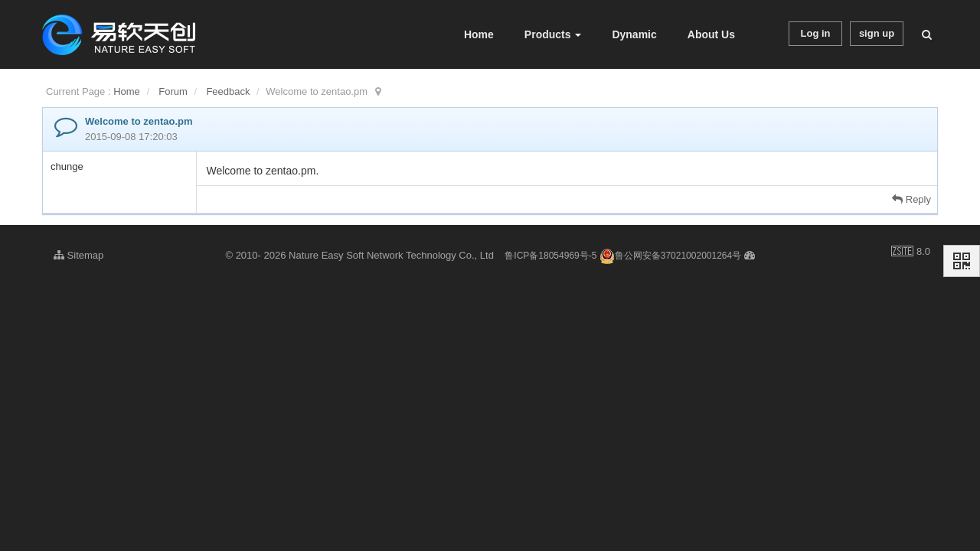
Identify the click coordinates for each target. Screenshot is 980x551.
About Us (711, 34)
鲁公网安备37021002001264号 (670, 256)
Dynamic (634, 34)
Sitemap (78, 255)
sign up (877, 33)
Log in (816, 33)
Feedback (228, 91)
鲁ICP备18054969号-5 (550, 256)
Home (479, 34)
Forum (173, 91)
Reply (911, 199)
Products (553, 34)
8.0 (911, 253)
